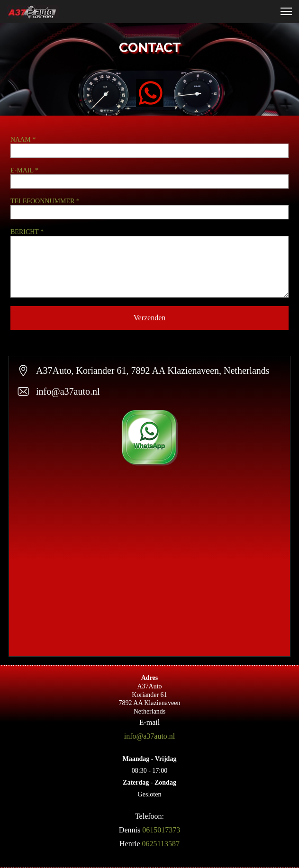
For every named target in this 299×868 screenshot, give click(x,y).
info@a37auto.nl (150, 736)
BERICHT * (27, 232)
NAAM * (23, 140)
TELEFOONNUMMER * (45, 201)
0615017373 (161, 830)
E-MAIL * (24, 170)
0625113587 (161, 844)
